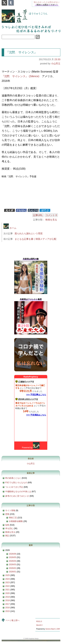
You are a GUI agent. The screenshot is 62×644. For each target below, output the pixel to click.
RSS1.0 (39, 621)
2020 (8, 593)
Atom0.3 (39, 625)
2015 (8, 611)
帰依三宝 (13, 518)
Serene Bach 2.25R (53, 629)
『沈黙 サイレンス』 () (21, 76)
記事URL (38, 215)
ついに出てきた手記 (14, 487)
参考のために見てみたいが (17, 496)
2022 (8, 586)
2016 (8, 608)
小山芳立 (56, 64)
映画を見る (51, 220)
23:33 (57, 59)
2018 (8, 600)
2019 (8, 597)
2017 (8, 604)
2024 (8, 579)
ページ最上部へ (13, 620)
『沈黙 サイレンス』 (21, 52)
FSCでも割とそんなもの (16, 483)
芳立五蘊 (12, 14)
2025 (8, 575)
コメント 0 (51, 215)
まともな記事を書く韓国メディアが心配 (36, 239)
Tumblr (11, 2)
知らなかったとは (47, 2)
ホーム (10, 228)
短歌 (7, 525)
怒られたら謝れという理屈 (29, 233)
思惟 (7, 514)
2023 (8, 582)
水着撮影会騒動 (16, 521)
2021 (8, 590)
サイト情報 (10, 510)
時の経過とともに (13, 478)
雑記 (7, 536)
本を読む (9, 528)
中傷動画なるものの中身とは (18, 492)
